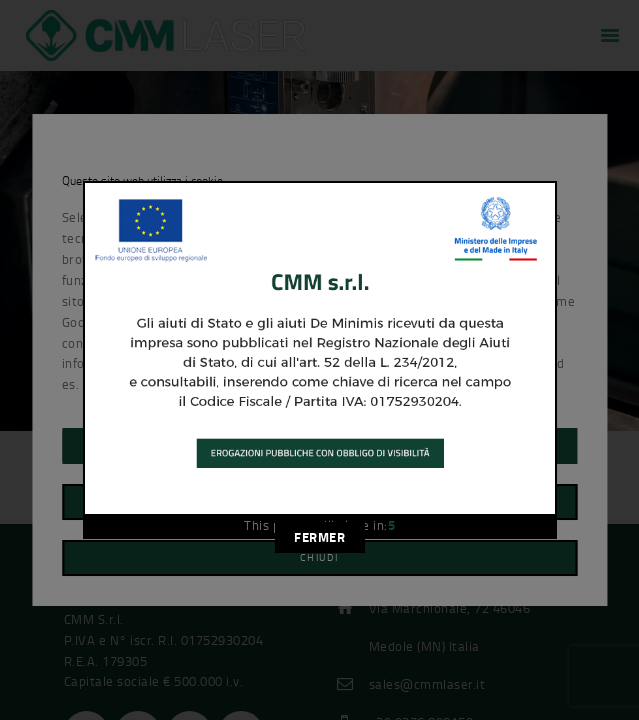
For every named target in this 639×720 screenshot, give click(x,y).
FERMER (319, 537)
